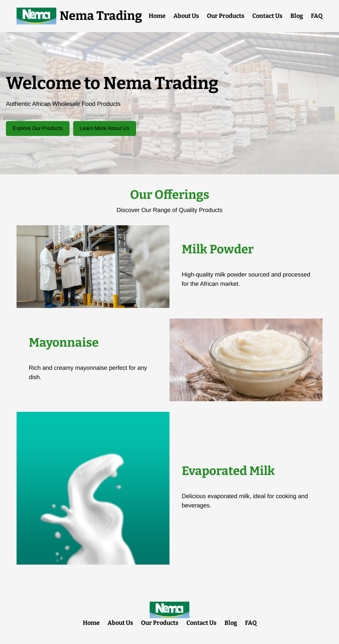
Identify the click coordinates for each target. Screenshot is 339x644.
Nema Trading (101, 16)
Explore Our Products (38, 128)
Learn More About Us (105, 128)
